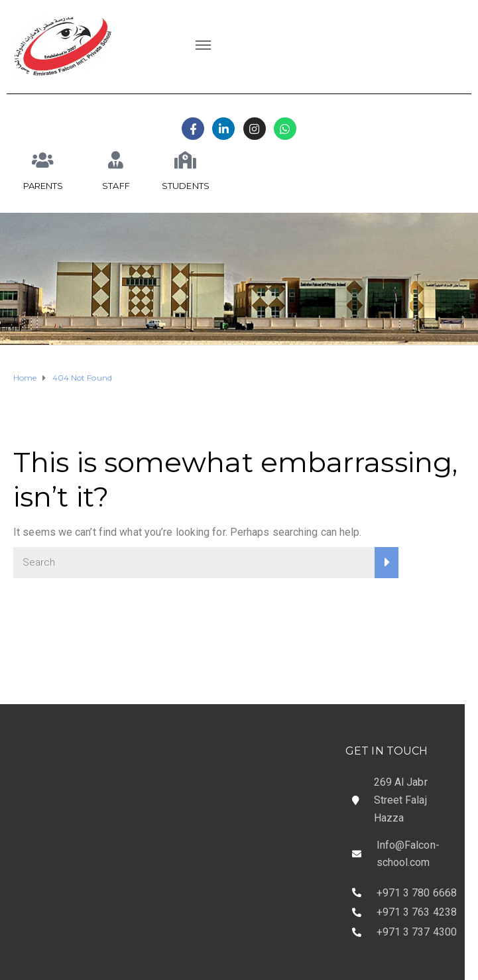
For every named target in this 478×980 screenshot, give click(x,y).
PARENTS (43, 186)
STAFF (116, 186)
